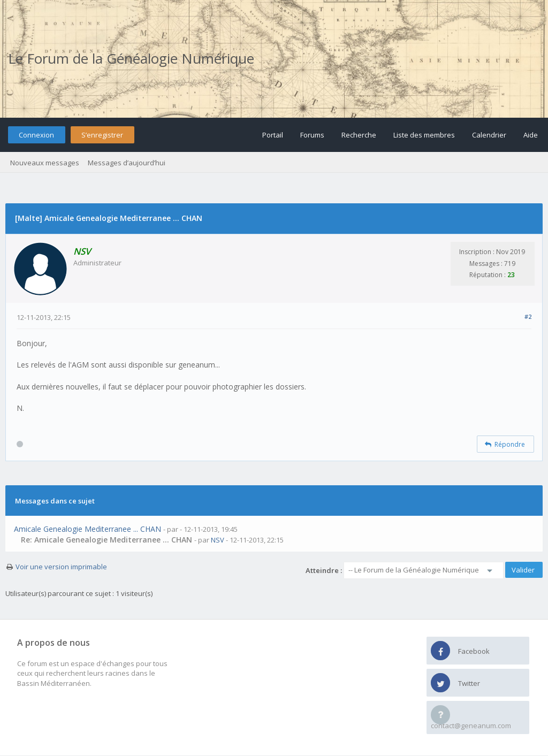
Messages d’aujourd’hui (127, 163)
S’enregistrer (102, 135)
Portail (273, 135)
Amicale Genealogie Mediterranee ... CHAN (87, 529)
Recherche (359, 135)
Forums (312, 135)
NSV (218, 540)
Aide (531, 135)
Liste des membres (424, 135)
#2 (528, 316)
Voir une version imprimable (61, 567)
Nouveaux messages (45, 163)
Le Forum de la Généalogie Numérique (131, 58)
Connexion (36, 135)
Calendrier (489, 135)
